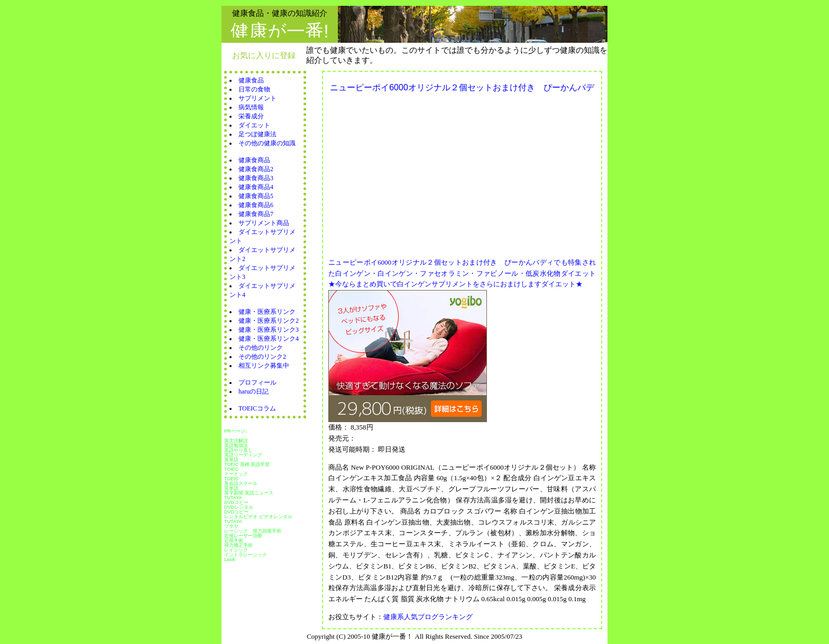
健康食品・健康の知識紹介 (280, 13)
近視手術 (234, 540)
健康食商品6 (256, 205)
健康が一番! (280, 31)
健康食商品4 (256, 187)
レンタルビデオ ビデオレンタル (258, 517)
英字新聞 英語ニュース (249, 493)
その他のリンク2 (262, 357)
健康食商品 (254, 160)
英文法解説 (236, 441)
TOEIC (231, 479)
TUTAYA (233, 498)
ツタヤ (231, 526)
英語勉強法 (236, 445)
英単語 (231, 460)
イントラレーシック (246, 555)
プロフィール (257, 382)
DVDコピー (236, 502)
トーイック (236, 474)
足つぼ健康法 (257, 134)
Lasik (230, 559)
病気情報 (251, 107)
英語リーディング (243, 455)
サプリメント (257, 98)
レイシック (236, 550)
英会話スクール (241, 483)
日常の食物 (254, 89)
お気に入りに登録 (264, 55)
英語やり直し (238, 450)
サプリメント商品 (264, 223)
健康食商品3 (256, 178)
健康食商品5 (256, 196)
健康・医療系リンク (267, 312)
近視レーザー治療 (243, 536)
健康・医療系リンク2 (269, 321)
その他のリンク (261, 348)
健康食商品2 (256, 169)
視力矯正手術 (238, 545)
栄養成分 (251, 116)
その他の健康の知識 (267, 143)
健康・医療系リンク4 (269, 339)
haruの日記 (254, 391)
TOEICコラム (257, 408)
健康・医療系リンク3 (269, 330)
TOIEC (231, 469)
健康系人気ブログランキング (428, 617)
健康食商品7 (256, 214)
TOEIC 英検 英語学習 (247, 464)
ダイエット (254, 125)
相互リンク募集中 (264, 366)
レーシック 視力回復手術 (253, 531)
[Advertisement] (417, 172)
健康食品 (251, 80)
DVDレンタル (239, 507)
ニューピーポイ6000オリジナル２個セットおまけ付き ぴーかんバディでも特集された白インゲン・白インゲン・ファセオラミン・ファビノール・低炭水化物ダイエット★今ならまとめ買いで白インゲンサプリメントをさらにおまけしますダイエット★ (462, 273)
